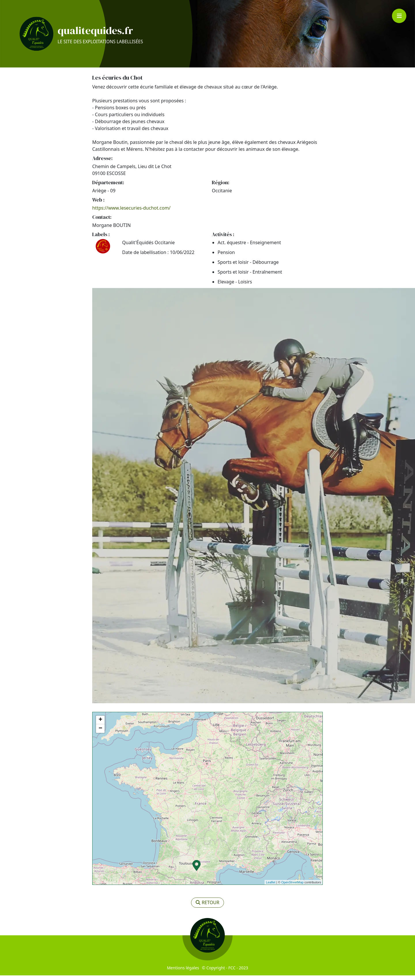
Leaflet (271, 887)
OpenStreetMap (293, 887)
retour (208, 907)
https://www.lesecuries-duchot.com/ (131, 212)
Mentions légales (183, 972)
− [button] (100, 733)
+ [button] (100, 725)
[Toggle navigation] (399, 16)
